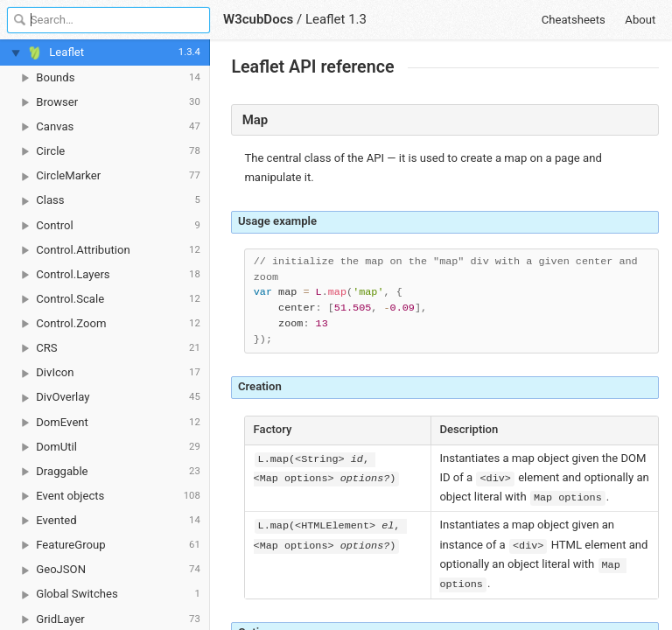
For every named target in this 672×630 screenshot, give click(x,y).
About (640, 20)
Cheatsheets (574, 20)
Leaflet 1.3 (336, 19)
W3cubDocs (258, 19)
